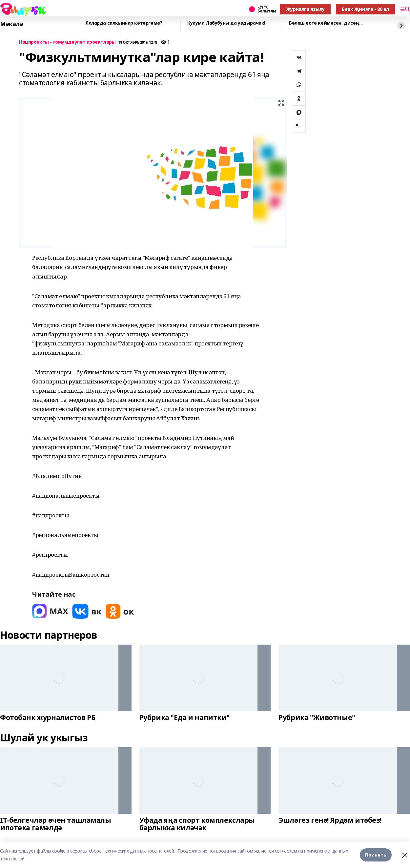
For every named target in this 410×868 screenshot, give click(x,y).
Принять (376, 855)
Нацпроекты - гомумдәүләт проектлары (67, 42)
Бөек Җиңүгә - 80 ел (365, 9)
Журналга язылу (305, 9)
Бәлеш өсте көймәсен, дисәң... (326, 23)
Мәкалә (11, 24)
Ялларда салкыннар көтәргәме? (124, 23)
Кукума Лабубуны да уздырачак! (226, 23)
